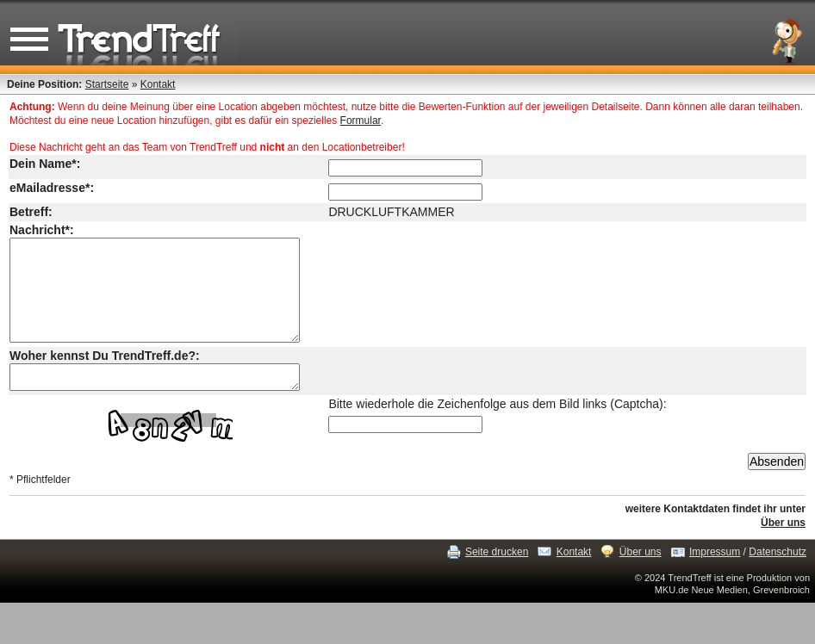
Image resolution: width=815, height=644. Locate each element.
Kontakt (158, 84)
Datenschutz (778, 578)
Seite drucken (497, 578)
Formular (361, 121)
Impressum (715, 578)
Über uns (783, 548)
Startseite (107, 84)
